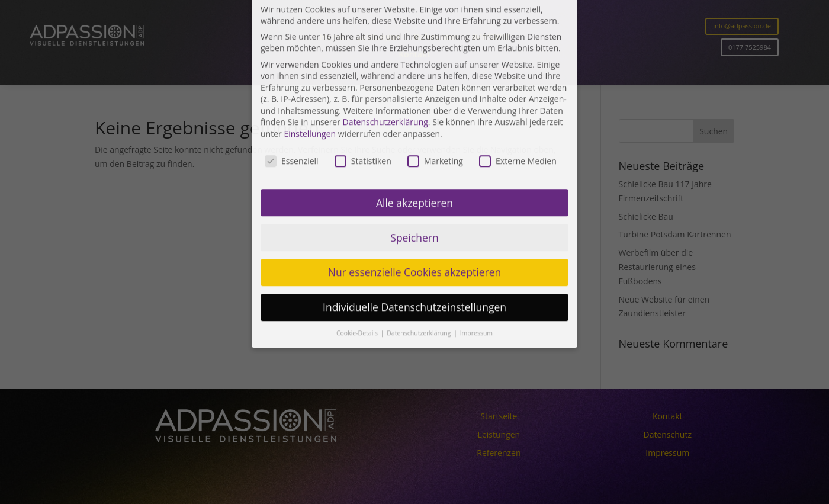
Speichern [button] (414, 137)
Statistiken (363, 61)
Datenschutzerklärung (385, 22)
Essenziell (292, 61)
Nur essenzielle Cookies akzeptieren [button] (415, 172)
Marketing (435, 61)
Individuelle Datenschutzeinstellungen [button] (415, 207)
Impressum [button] (476, 233)
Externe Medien (518, 61)
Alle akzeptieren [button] (415, 102)
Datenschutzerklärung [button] (420, 233)
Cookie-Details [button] (358, 233)
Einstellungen (310, 33)
